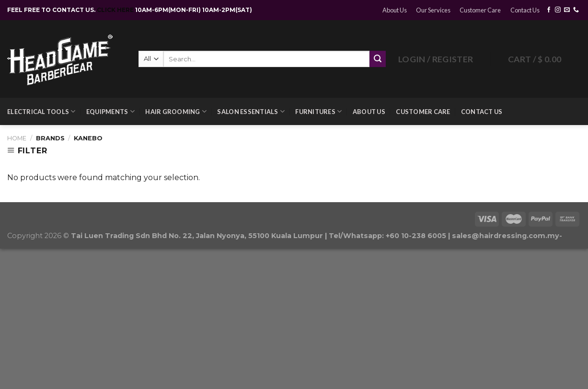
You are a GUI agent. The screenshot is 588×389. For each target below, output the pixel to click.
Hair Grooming (176, 111)
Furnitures (318, 111)
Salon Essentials (251, 111)
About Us (395, 10)
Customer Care (480, 10)
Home (17, 138)
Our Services (433, 10)
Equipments (110, 111)
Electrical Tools (41, 111)
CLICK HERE (116, 10)
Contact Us (525, 10)
